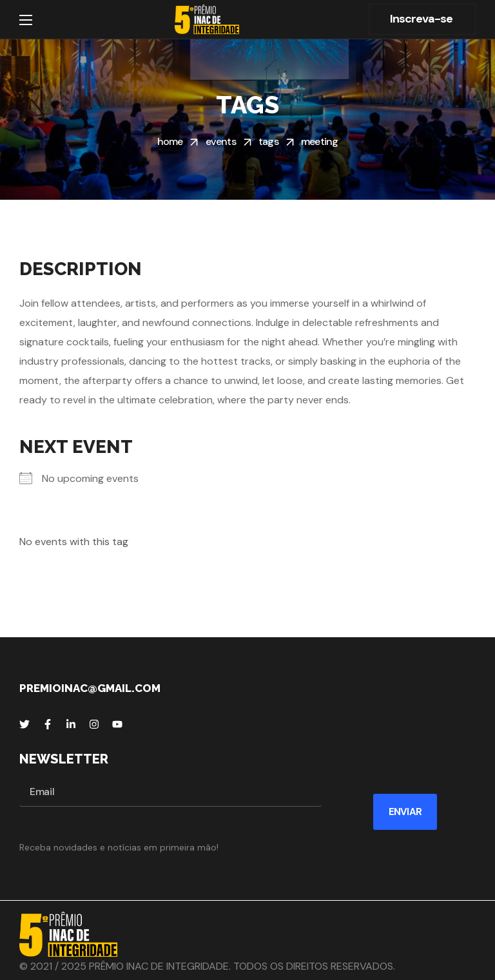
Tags (268, 141)
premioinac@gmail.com (90, 688)
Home (170, 141)
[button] (422, 19)
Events (221, 141)
